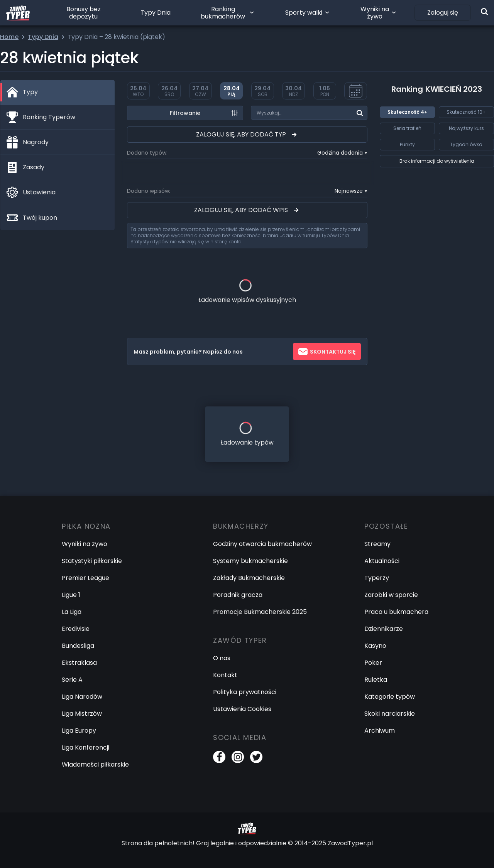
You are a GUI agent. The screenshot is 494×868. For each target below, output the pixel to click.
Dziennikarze (384, 629)
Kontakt (225, 675)
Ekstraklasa (79, 663)
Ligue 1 (71, 595)
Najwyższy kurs (466, 128)
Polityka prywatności (245, 692)
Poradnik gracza (238, 595)
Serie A (72, 680)
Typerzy (377, 578)
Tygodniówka (466, 144)
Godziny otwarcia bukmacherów (262, 544)
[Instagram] (238, 757)
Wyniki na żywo (375, 13)
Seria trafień (407, 128)
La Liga (72, 612)
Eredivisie (76, 629)
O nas (222, 658)
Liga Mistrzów (82, 714)
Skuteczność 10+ (466, 112)
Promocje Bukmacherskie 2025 (260, 612)
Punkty (407, 144)
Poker (373, 663)
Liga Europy (79, 731)
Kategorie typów (390, 697)
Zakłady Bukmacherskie (249, 578)
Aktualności (382, 561)
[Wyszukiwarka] (484, 12)
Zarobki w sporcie (391, 595)
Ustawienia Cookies (242, 709)
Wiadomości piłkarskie (95, 764)
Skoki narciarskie (390, 714)
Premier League (85, 578)
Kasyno (375, 646)
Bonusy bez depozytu (84, 13)
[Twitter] (256, 757)
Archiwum (380, 731)
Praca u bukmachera (396, 612)
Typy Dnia (156, 13)
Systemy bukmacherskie (250, 561)
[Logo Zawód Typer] (18, 13)
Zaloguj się (443, 13)
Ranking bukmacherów (223, 13)
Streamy (377, 544)
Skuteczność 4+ (407, 112)
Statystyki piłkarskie (92, 561)
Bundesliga (78, 646)
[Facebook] (219, 757)
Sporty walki (304, 13)
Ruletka (376, 680)
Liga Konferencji (85, 747)
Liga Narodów (82, 697)
